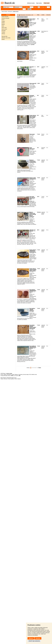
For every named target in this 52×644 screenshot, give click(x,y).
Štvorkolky (4, 31)
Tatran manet (32, 134)
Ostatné (3, 39)
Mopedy (3, 24)
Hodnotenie (9, 375)
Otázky (5, 375)
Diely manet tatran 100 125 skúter (32, 198)
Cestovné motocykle (5, 18)
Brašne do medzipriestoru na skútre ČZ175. (33, 161)
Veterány (3, 34)
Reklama (16, 375)
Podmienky (20, 375)
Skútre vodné (4, 27)
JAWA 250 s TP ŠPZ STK (32, 231)
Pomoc (2, 375)
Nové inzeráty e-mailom (22, 17)
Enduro (3, 20)
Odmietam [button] (38, 638)
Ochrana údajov (26, 375)
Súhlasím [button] (31, 638)
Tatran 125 (31, 67)
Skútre (3, 26)
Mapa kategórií (3, 378)
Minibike (3, 23)
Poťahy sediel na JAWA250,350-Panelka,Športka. (33, 251)
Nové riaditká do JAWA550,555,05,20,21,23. (33, 347)
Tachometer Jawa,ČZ (32, 96)
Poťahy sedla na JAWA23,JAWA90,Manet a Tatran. (33, 270)
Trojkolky (3, 32)
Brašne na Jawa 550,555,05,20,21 (33, 178)
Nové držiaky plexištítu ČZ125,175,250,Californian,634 (33, 327)
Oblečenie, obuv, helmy (6, 38)
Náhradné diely (4, 36)
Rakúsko (19, 379)
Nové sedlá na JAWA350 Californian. (32, 310)
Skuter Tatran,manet (32, 148)
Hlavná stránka (4, 12)
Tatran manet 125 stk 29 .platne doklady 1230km (33, 32)
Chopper (3, 21)
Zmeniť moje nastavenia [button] (34, 641)
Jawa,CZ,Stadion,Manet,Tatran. (33, 52)
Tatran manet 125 (33, 83)
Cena (38, 15)
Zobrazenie (48, 15)
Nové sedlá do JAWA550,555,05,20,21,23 (33, 291)
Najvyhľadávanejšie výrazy (11, 378)
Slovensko (5, 379)
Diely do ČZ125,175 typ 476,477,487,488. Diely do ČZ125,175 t (33, 214)
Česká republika (11, 379)
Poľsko (16, 379)
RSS (30, 375)
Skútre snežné (4, 29)
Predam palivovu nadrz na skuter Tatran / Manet (33, 117)
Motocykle (10, 12)
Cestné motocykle (5, 17)
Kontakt (13, 375)
